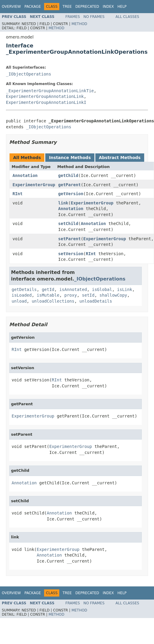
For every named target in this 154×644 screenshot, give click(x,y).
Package (33, 7)
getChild (68, 175)
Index (108, 7)
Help (122, 7)
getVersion (71, 194)
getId (48, 289)
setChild (68, 224)
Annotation (25, 175)
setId (88, 295)
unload (19, 301)
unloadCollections (53, 301)
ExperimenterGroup (34, 185)
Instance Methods (70, 158)
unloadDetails (96, 301)
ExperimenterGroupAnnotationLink (45, 96)
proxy (71, 295)
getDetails (24, 289)
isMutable (48, 295)
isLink (125, 289)
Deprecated (87, 7)
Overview (11, 7)
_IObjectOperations (29, 74)
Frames (73, 17)
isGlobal (102, 289)
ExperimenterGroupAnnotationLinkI (46, 102)
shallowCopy (113, 295)
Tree (67, 7)
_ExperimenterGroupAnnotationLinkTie (50, 91)
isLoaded (22, 295)
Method (79, 24)
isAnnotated (73, 289)
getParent (69, 185)
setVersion (71, 254)
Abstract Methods (120, 158)
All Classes (127, 17)
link (63, 203)
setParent (69, 239)
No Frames (94, 17)
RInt (18, 194)
